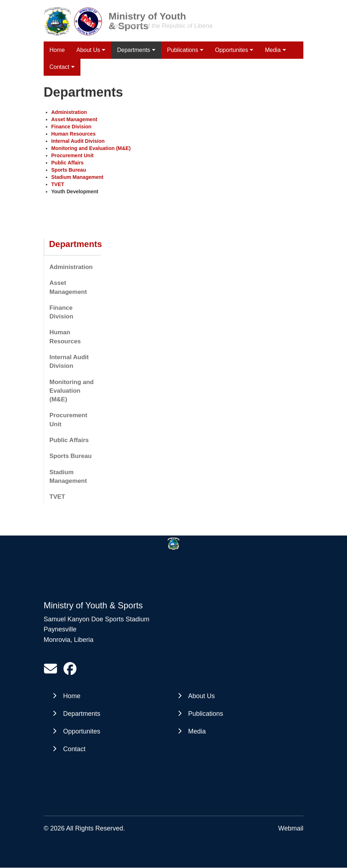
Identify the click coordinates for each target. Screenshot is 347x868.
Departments (133, 50)
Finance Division (61, 312)
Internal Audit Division (69, 362)
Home (57, 50)
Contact (74, 749)
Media (273, 50)
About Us (88, 50)
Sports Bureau (71, 456)
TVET (57, 497)
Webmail (291, 828)
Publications (183, 50)
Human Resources (65, 337)
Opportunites (232, 50)
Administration (71, 267)
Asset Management (68, 287)
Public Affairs (69, 440)
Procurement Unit (68, 420)
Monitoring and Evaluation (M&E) (72, 391)
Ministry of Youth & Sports (147, 16)
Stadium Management (68, 477)
